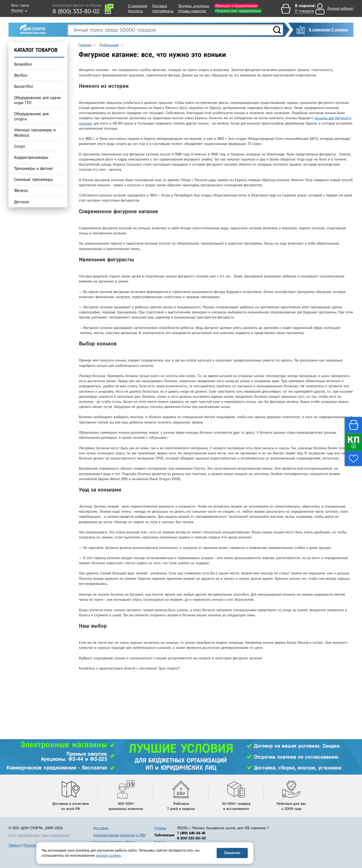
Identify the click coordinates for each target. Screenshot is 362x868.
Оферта (14, 845)
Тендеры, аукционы (194, 6)
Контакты (135, 11)
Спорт (20, 146)
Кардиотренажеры (31, 157)
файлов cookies (108, 855)
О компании (138, 6)
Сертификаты (163, 11)
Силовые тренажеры (34, 179)
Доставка (160, 6)
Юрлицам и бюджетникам (236, 6)
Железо (21, 191)
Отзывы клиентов (192, 11)
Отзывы (160, 828)
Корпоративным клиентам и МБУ (120, 835)
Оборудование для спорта (31, 116)
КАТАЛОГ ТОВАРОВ (36, 50)
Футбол (21, 75)
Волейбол (23, 64)
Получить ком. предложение (238, 11)
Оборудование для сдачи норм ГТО (37, 100)
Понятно (232, 853)
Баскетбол (24, 87)
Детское (22, 202)
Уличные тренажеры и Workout (35, 133)
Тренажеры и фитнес (34, 168)
